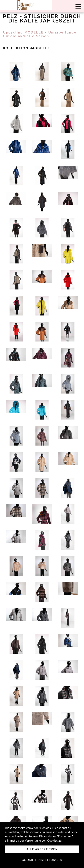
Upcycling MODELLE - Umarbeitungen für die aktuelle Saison (41, 34)
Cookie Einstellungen (42, 860)
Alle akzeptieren (42, 849)
